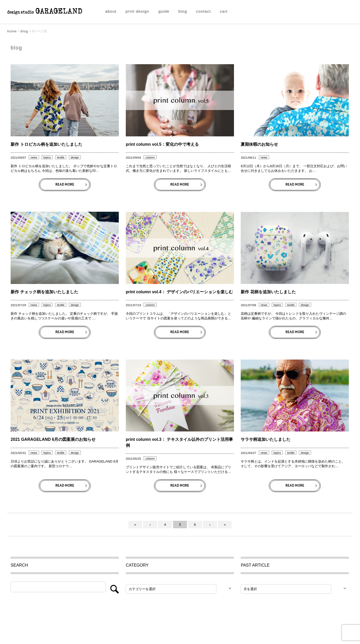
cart (224, 11)
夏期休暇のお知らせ (259, 144)
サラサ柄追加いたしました (266, 439)
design (75, 157)
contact (204, 11)
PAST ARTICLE (255, 565)
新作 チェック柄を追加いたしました (44, 292)
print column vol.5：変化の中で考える (162, 144)
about (111, 11)
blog (183, 11)
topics (47, 157)
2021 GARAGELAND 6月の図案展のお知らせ (53, 439)
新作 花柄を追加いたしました (268, 292)
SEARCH (19, 565)
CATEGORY (137, 565)
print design (137, 11)
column (150, 157)
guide (164, 11)
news (34, 157)
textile (61, 157)
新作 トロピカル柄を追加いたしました (46, 144)
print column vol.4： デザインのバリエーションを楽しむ (179, 292)
